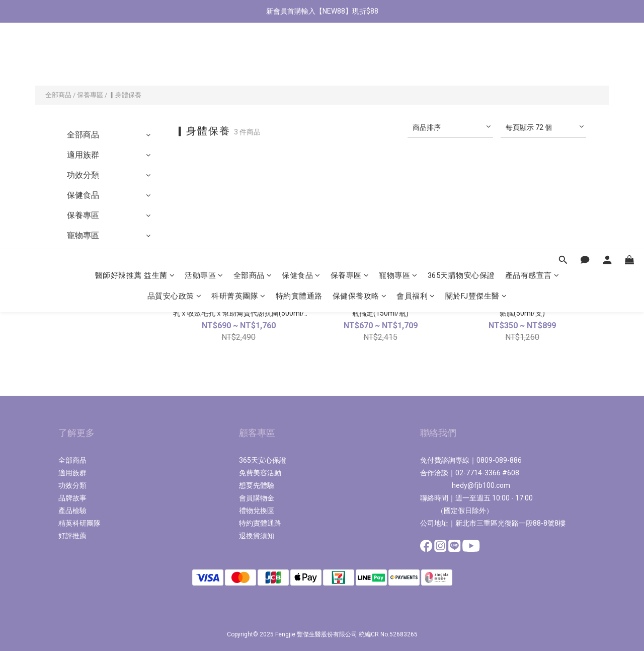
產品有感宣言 (532, 49)
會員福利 (416, 69)
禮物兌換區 (257, 511)
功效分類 (83, 175)
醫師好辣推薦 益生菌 (135, 49)
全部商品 (253, 49)
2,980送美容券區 (97, 276)
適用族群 (83, 155)
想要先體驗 (257, 485)
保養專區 (350, 49)
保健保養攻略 (360, 69)
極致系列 (83, 256)
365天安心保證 (263, 460)
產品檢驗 (72, 511)
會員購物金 (257, 498)
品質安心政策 (175, 69)
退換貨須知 (257, 536)
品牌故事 (72, 498)
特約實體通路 (299, 69)
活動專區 (204, 49)
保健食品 (301, 49)
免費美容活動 (260, 473)
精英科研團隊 (79, 523)
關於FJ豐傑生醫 (476, 69)
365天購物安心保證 (461, 49)
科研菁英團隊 (238, 69)
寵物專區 (398, 49)
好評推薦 (72, 536)
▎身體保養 (125, 95)
